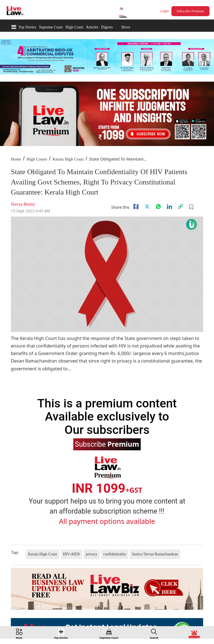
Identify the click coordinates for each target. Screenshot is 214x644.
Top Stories (27, 27)
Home (16, 159)
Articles (92, 27)
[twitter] (147, 206)
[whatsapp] (158, 206)
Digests (107, 27)
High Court (74, 27)
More (126, 27)
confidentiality (115, 554)
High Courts (37, 159)
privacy (92, 554)
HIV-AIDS (71, 554)
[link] (181, 206)
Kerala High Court (68, 159)
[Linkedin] (169, 206)
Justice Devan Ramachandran (155, 554)
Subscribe (107, 444)
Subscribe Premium (190, 11)
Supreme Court (51, 27)
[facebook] (136, 206)
